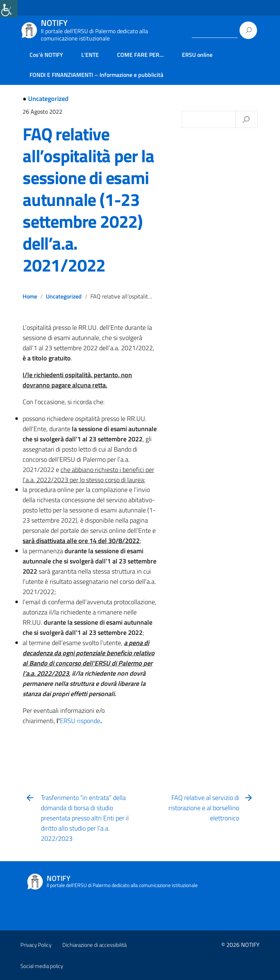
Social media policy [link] (42, 966)
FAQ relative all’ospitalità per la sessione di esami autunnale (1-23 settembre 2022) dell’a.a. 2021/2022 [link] (88, 200)
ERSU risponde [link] (80, 721)
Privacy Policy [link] (36, 945)
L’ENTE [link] (90, 55)
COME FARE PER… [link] (140, 55)
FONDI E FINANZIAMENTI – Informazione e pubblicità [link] (96, 75)
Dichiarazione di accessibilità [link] (94, 945)
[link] (9, 9)
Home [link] (30, 296)
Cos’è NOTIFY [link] (46, 55)
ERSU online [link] (197, 55)
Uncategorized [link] (48, 99)
